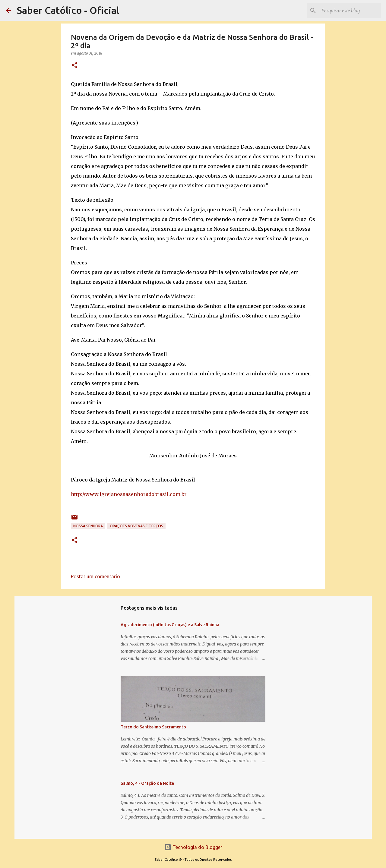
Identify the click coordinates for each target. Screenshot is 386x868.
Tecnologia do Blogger (193, 847)
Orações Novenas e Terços (136, 526)
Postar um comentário (95, 576)
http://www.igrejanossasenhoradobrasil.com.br (129, 494)
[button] (74, 66)
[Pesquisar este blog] (350, 11)
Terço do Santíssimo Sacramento (153, 727)
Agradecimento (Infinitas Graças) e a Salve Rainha (170, 625)
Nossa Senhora (88, 526)
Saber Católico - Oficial (68, 10)
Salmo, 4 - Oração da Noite (147, 783)
